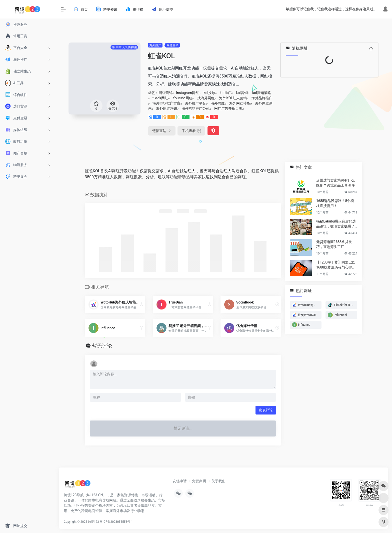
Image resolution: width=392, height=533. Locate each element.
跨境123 (93, 522)
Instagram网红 (188, 93)
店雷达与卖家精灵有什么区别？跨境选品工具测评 (335, 183)
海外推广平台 (195, 103)
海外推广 (155, 45)
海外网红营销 (166, 108)
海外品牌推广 (262, 98)
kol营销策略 (261, 93)
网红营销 (172, 45)
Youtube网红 (183, 98)
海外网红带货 (240, 103)
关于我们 (218, 481)
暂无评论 (102, 346)
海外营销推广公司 (195, 108)
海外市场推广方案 (166, 103)
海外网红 (218, 103)
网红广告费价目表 (228, 108)
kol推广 (225, 93)
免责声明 (199, 481)
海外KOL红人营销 (233, 98)
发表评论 (266, 410)
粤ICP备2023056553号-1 (116, 522)
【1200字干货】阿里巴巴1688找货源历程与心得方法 (336, 265)
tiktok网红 (160, 98)
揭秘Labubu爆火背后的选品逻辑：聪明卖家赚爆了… (337, 224)
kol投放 (209, 93)
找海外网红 (206, 98)
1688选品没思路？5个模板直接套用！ (335, 203)
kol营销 (242, 93)
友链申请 (180, 481)
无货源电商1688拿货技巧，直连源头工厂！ (334, 244)
